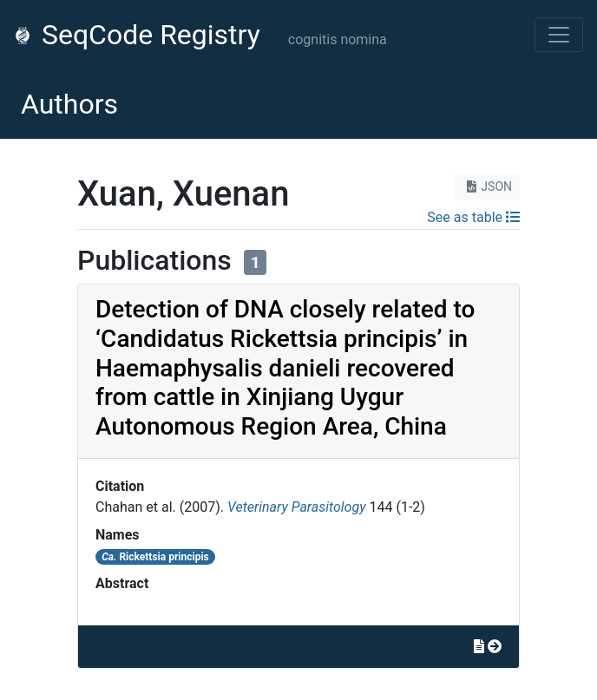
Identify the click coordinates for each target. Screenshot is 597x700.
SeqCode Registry (137, 35)
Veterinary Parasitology (297, 507)
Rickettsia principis (155, 557)
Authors (69, 104)
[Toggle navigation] (559, 35)
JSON (487, 186)
